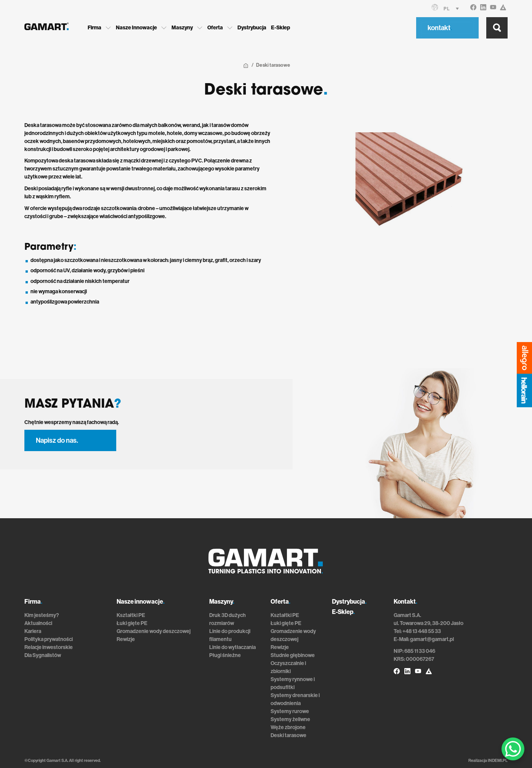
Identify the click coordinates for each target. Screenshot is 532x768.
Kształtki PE (131, 615)
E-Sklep (280, 28)
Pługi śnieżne (225, 655)
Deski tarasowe (288, 735)
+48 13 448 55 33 (422, 631)
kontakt (440, 28)
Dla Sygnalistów (43, 655)
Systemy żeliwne (290, 719)
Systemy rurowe (290, 711)
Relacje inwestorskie (49, 647)
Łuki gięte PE (132, 623)
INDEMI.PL (498, 761)
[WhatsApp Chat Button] (513, 749)
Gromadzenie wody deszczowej (154, 631)
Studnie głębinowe (293, 655)
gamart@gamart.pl (432, 639)
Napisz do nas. (57, 440)
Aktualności (38, 623)
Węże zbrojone (288, 727)
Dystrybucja (252, 28)
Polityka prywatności (49, 639)
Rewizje (126, 639)
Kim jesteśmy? (42, 615)
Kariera (33, 631)
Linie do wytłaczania (232, 647)
